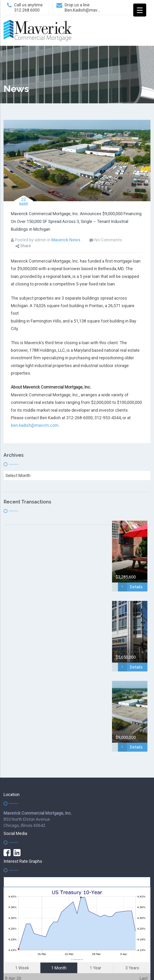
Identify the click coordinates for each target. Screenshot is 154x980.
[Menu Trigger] (140, 10)
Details (130, 587)
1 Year (95, 968)
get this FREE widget (77, 881)
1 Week (22, 968)
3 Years (132, 968)
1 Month (59, 968)
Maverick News (66, 240)
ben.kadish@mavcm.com (35, 425)
